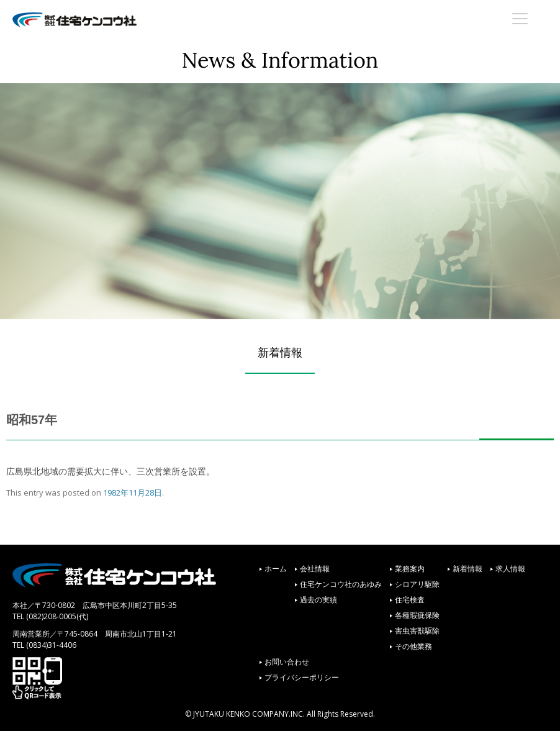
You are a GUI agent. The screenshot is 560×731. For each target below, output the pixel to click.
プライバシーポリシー (302, 677)
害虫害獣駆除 (417, 631)
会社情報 (315, 569)
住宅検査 (410, 600)
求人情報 (510, 569)
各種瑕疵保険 (417, 615)
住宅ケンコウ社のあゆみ (341, 584)
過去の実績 (318, 600)
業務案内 (410, 569)
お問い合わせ (287, 662)
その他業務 (413, 646)
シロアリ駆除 (417, 584)
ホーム (276, 569)
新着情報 (467, 569)
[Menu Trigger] (520, 18)
